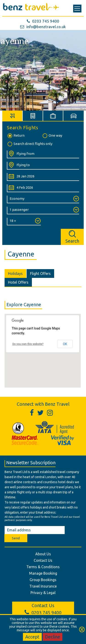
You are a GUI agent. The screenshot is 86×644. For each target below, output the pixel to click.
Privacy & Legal (43, 593)
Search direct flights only (30, 144)
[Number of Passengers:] (43, 210)
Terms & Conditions (43, 567)
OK (65, 344)
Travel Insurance (43, 586)
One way (52, 136)
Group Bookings (43, 580)
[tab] (12, 116)
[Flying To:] (43, 166)
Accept (32, 637)
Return (16, 136)
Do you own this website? (28, 344)
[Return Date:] (43, 188)
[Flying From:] (43, 154)
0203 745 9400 (43, 21)
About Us (43, 554)
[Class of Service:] (43, 199)
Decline (53, 637)
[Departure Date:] (43, 177)
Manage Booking (43, 573)
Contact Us (43, 560)
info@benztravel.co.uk (43, 27)
